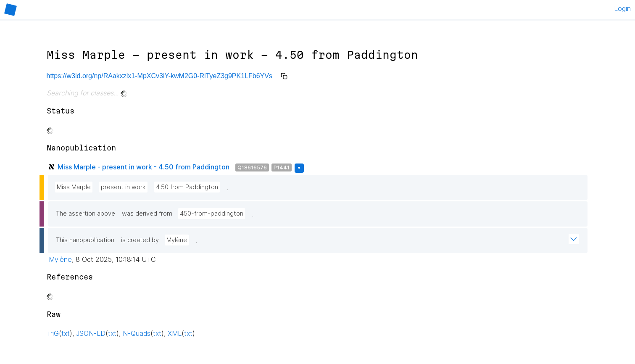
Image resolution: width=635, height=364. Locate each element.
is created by (140, 240)
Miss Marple (74, 187)
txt (66, 333)
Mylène (177, 240)
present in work (123, 187)
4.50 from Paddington (187, 187)
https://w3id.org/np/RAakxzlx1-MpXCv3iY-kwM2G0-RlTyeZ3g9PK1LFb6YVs (159, 76)
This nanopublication (85, 240)
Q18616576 (252, 167)
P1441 (282, 167)
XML (175, 333)
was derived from (147, 214)
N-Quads (137, 333)
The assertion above (86, 214)
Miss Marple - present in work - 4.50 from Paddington (144, 167)
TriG (53, 333)
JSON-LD (91, 333)
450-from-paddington (212, 214)
